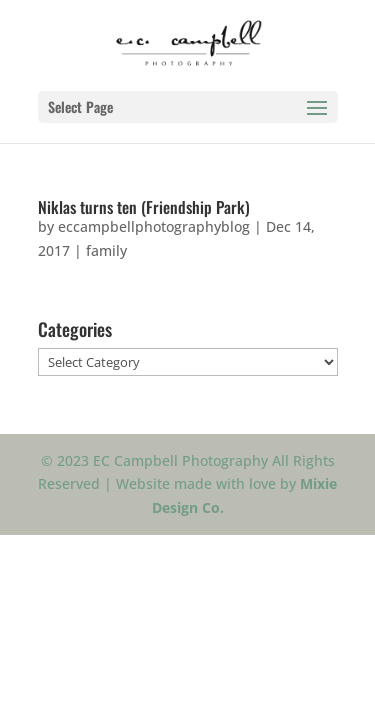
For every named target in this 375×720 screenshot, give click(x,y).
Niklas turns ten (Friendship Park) (144, 207)
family (106, 250)
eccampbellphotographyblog (154, 226)
